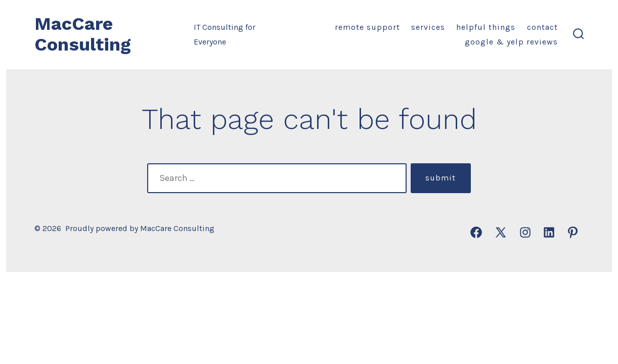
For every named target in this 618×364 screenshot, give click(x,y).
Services (428, 27)
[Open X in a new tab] (501, 232)
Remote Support (367, 27)
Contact (542, 27)
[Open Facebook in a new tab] (476, 232)
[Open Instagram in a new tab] (525, 232)
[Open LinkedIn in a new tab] (549, 232)
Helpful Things (486, 27)
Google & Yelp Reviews (511, 42)
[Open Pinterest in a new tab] (573, 232)
